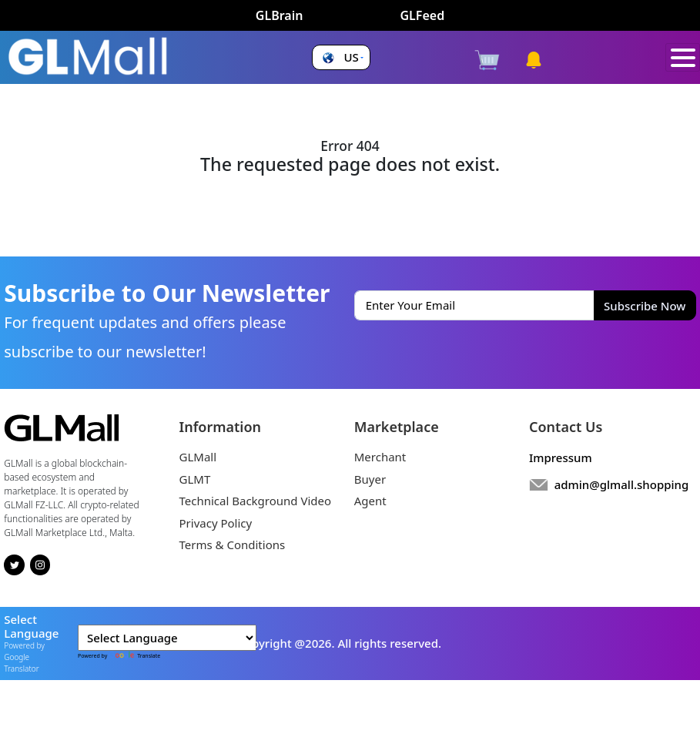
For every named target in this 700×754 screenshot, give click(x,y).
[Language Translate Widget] (167, 638)
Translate (134, 656)
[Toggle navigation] (683, 58)
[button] (341, 57)
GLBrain (280, 15)
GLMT (195, 479)
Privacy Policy (216, 523)
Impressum (561, 457)
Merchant (380, 457)
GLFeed (422, 15)
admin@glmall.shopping (622, 484)
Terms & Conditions (233, 545)
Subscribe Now (645, 306)
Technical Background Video (256, 501)
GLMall (198, 457)
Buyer (370, 479)
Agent (370, 501)
